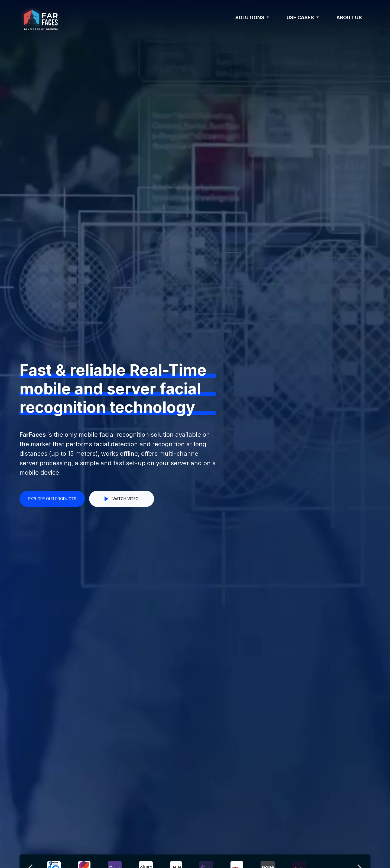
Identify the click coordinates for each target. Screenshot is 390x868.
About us (349, 17)
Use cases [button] (301, 17)
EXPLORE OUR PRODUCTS (52, 499)
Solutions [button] (250, 17)
